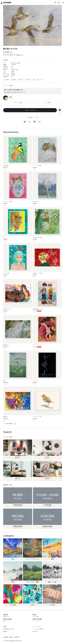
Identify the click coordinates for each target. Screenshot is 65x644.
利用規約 (5, 627)
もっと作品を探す (10, 424)
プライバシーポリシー (37, 627)
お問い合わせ (35, 631)
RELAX (28, 80)
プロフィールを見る (18, 103)
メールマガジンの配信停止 (38, 629)
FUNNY (20, 80)
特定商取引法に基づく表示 (9, 629)
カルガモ (40, 80)
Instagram (6, 637)
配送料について (20, 55)
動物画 (6, 80)
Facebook (17, 637)
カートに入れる (30, 110)
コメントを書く (47, 103)
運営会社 (5, 631)
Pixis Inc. (12, 641)
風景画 (13, 80)
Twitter (11, 637)
